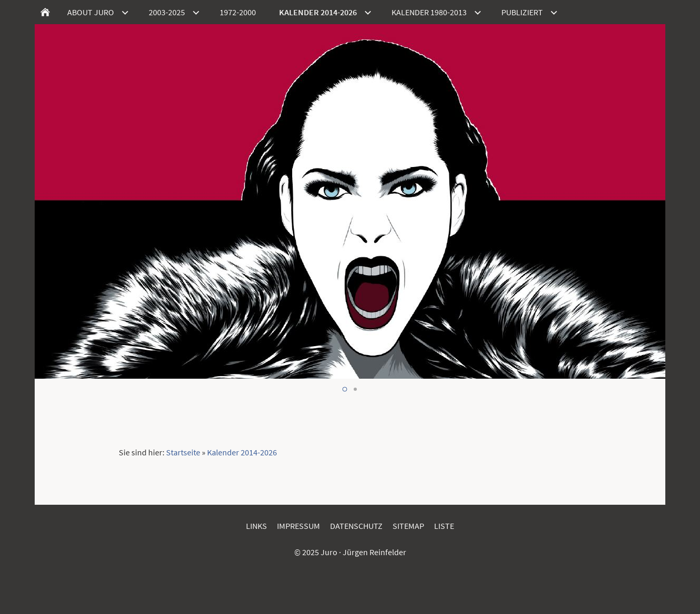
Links (256, 526)
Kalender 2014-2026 (242, 452)
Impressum (298, 526)
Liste (444, 526)
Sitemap (408, 526)
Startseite (183, 452)
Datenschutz (356, 526)
